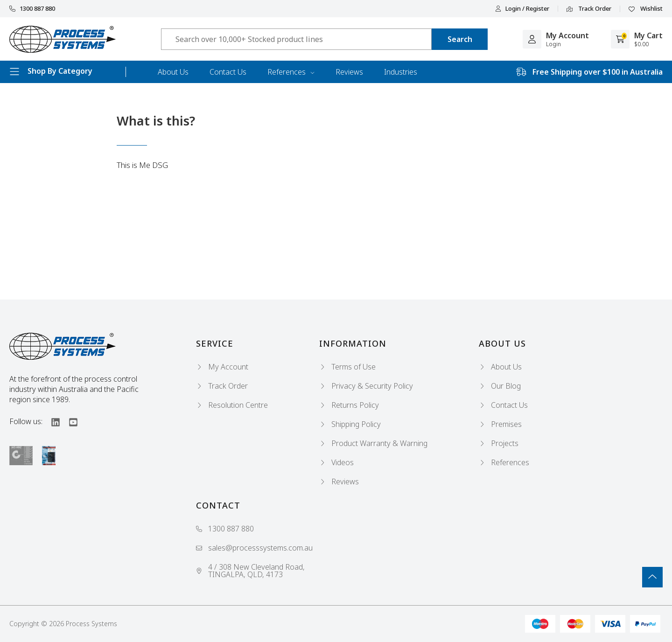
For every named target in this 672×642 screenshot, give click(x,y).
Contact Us (228, 72)
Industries (401, 72)
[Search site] (460, 39)
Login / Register (522, 9)
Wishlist (646, 9)
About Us (173, 72)
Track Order (589, 9)
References (291, 72)
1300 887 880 (32, 9)
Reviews (349, 72)
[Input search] (296, 39)
